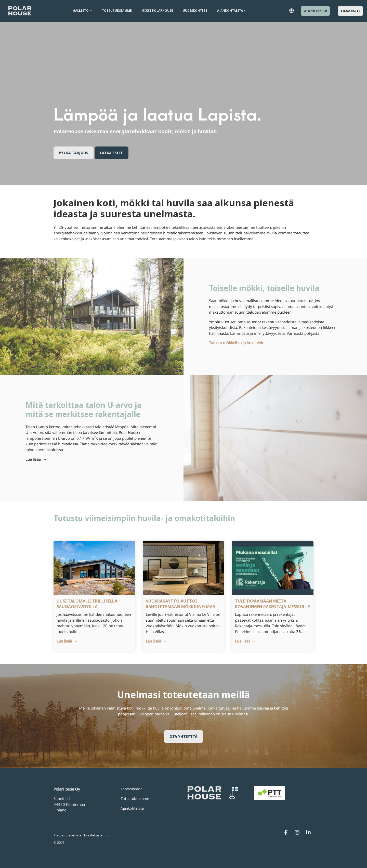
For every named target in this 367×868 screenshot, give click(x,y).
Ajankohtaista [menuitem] (132, 808)
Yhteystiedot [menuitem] (131, 789)
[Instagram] (298, 833)
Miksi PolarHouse (157, 11)
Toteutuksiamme (117, 11)
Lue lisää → (36, 459)
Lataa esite (112, 153)
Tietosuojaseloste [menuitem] (68, 835)
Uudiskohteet (195, 11)
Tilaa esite (350, 11)
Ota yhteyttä (315, 11)
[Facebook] (286, 833)
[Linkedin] (308, 833)
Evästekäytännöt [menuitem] (97, 835)
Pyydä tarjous (74, 153)
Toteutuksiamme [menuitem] (135, 799)
